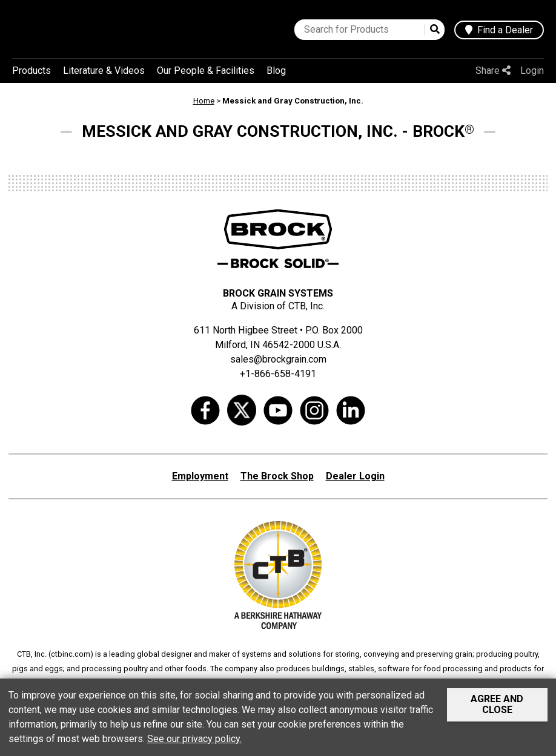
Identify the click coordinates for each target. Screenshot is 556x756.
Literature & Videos (104, 71)
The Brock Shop (277, 476)
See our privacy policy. (194, 739)
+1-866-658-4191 (278, 374)
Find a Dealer (499, 30)
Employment (200, 476)
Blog (276, 71)
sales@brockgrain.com (278, 359)
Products (31, 71)
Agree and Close (497, 704)
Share (493, 71)
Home (204, 101)
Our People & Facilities (206, 71)
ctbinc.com (71, 654)
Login (532, 71)
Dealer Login (355, 476)
